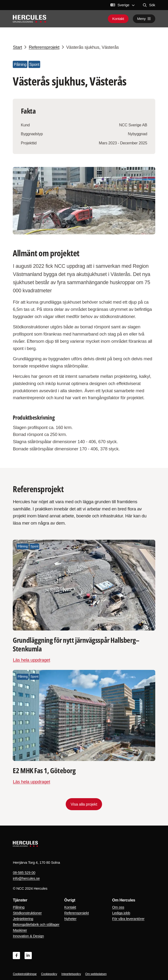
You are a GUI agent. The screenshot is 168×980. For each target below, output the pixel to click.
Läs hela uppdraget (31, 660)
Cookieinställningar (25, 974)
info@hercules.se (26, 878)
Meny (144, 19)
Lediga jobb (121, 913)
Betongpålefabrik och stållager (36, 924)
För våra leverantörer (128, 919)
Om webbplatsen (96, 974)
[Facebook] (16, 955)
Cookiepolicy (49, 974)
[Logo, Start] (29, 19)
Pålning (19, 907)
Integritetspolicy (71, 974)
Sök (149, 5)
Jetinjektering (23, 919)
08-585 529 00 (24, 873)
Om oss (118, 907)
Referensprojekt (77, 913)
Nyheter (70, 919)
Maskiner (20, 930)
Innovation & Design (28, 936)
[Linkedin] (28, 955)
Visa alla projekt (84, 804)
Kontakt (118, 19)
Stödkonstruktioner (27, 913)
